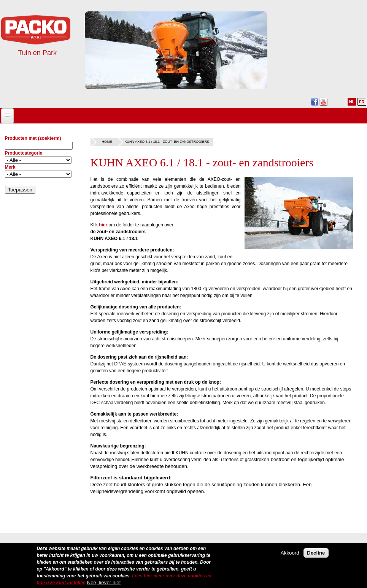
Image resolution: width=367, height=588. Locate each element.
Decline (316, 553)
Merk (10, 167)
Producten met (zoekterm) (33, 138)
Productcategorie (24, 153)
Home (107, 142)
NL (352, 102)
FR (362, 102)
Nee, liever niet (104, 583)
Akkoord (290, 553)
